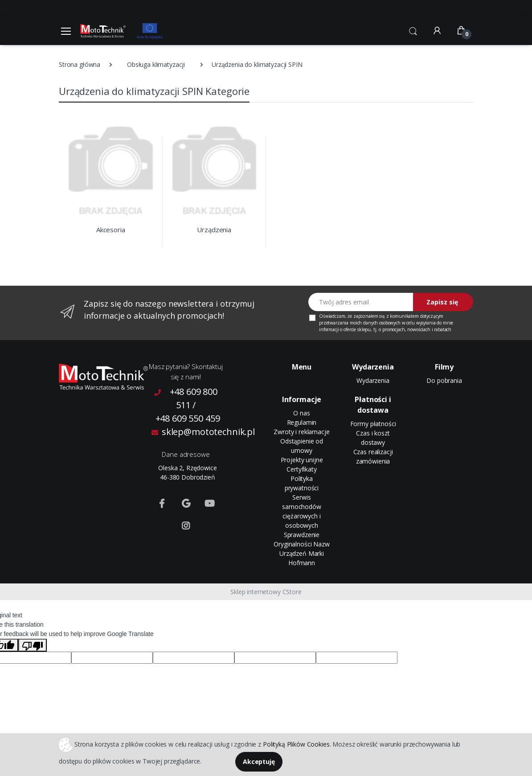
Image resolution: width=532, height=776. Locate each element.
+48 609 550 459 (188, 418)
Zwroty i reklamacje (301, 432)
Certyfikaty (301, 469)
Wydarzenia (373, 380)
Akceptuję (259, 762)
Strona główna (80, 64)
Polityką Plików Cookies (296, 744)
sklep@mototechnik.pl (188, 432)
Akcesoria (111, 230)
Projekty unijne (302, 460)
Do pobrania (444, 380)
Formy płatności (373, 424)
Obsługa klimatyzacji (156, 64)
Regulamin (302, 422)
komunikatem (404, 316)
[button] (413, 30)
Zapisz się (442, 302)
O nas (301, 413)
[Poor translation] (33, 645)
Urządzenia (214, 230)
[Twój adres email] (361, 302)
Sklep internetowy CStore (266, 592)
